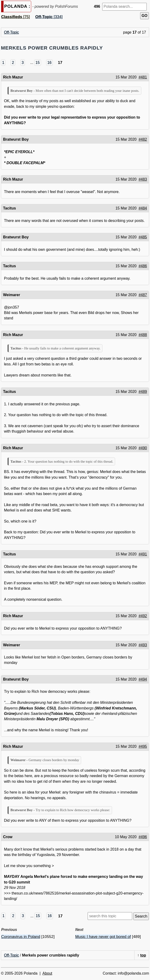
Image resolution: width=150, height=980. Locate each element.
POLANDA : (17, 6)
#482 (143, 139)
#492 (143, 616)
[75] (15, 17)
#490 (143, 448)
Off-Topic (11, 32)
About (47, 973)
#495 (143, 746)
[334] (49, 17)
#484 (143, 208)
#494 (143, 679)
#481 (143, 77)
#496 (143, 837)
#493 (143, 645)
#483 (143, 179)
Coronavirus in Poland (21, 937)
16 (49, 63)
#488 (143, 335)
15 (38, 63)
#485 (143, 237)
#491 (143, 554)
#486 (143, 266)
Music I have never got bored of (103, 937)
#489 (143, 392)
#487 (143, 295)
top (143, 955)
